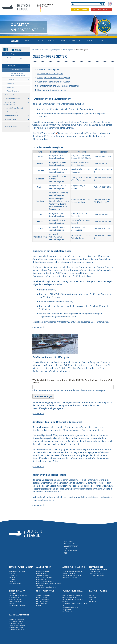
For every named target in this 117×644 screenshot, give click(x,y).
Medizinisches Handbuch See (45, 581)
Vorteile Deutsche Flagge (15, 58)
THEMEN (15, 50)
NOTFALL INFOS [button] (101, 9)
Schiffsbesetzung (95, 571)
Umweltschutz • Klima (12, 116)
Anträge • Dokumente (47, 41)
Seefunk (38, 605)
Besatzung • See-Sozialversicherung (9, 103)
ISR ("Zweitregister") (46, 133)
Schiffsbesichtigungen (43, 599)
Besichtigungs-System (16, 621)
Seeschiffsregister (17, 70)
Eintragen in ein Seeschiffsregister (54, 78)
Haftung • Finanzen (11, 119)
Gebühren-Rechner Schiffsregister (54, 82)
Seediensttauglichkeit (43, 571)
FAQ (65, 548)
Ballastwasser (67, 609)
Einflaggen (10, 79)
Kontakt (30, 41)
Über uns (10, 62)
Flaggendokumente (13, 91)
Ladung (11, 603)
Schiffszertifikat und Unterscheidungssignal (58, 86)
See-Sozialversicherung (97, 575)
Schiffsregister (11, 66)
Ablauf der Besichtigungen (18, 625)
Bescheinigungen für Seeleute (72, 575)
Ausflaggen (10, 83)
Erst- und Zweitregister (48, 69)
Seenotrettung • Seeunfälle (18, 605)
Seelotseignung (41, 573)
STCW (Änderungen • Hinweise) (72, 571)
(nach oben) (38, 327)
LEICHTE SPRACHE (70, 551)
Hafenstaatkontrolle (11, 127)
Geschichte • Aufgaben (16, 619)
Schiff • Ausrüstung (11, 112)
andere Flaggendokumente (87, 430)
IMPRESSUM (68, 541)
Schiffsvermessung (42, 601)
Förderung (93, 597)
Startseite (36, 50)
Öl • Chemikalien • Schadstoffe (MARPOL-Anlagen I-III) (72, 596)
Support (100, 41)
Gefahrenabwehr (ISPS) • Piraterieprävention (17, 600)
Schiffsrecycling (67, 611)
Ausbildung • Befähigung (13, 99)
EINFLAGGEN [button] (80, 9)
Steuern (92, 599)
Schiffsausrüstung (42, 603)
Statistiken (10, 87)
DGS (65, 553)
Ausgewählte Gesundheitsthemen (47, 587)
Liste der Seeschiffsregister (50, 73)
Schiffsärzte (40, 585)
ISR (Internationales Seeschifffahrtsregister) (18, 74)
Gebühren (92, 601)
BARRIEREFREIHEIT (71, 546)
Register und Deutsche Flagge (52, 90)
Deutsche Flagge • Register (13, 54)
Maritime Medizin (10, 95)
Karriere (89, 41)
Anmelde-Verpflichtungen (17, 629)
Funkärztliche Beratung (43, 575)
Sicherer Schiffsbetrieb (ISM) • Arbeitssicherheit (19, 596)
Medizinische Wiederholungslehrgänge (48, 583)
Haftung (92, 595)
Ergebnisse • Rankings (16, 623)
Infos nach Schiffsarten (43, 595)
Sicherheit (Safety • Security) (14, 108)
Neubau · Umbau (41, 597)
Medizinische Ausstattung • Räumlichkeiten (45, 578)
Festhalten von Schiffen (17, 627)
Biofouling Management (70, 607)
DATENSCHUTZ (69, 544)
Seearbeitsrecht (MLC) (96, 573)
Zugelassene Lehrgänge (70, 577)
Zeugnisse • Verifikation (71, 41)
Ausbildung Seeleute (69, 573)
